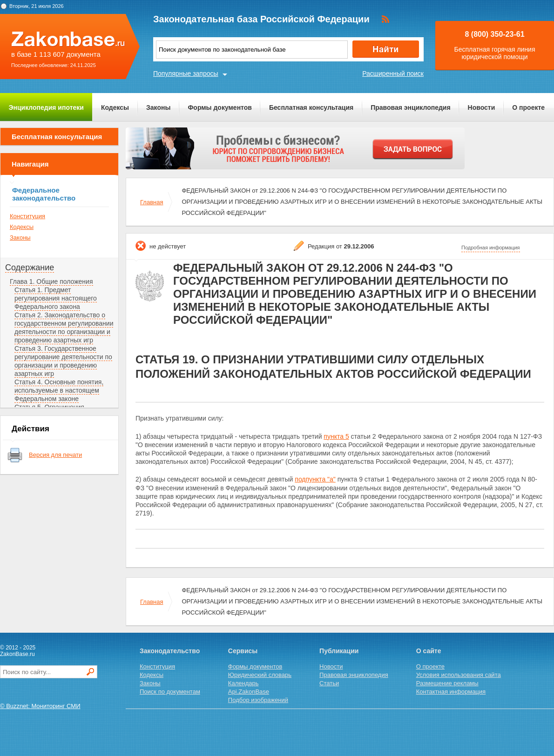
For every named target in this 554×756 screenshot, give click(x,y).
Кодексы (115, 107)
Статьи (329, 683)
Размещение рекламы (447, 683)
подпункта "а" (315, 479)
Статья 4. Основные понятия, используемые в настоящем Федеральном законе (59, 390)
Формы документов (220, 107)
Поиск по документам (170, 692)
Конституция (27, 216)
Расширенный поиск (393, 74)
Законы (158, 107)
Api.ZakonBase (249, 692)
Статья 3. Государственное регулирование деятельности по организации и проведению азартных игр (63, 361)
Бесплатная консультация (311, 107)
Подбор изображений (258, 700)
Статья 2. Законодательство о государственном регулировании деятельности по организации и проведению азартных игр (64, 328)
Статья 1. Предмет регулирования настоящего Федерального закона (56, 298)
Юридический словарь (260, 675)
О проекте (528, 107)
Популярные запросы (186, 74)
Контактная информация (451, 692)
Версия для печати (55, 455)
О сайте (429, 651)
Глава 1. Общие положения (51, 281)
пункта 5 (336, 436)
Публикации (339, 651)
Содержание (30, 268)
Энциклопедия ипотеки (46, 107)
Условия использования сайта (459, 675)
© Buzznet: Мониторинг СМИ (40, 706)
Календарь (243, 683)
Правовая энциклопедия (410, 107)
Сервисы (243, 651)
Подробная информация (491, 248)
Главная (152, 202)
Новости (482, 107)
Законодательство (170, 651)
